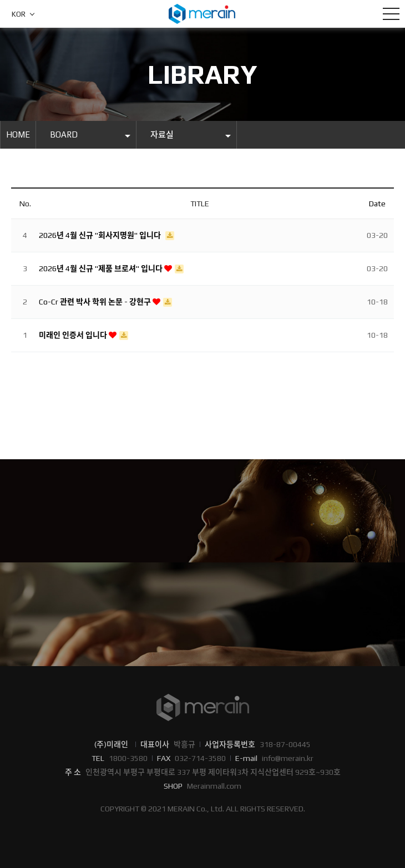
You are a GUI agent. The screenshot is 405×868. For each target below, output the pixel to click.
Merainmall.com (214, 786)
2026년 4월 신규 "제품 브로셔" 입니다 (102, 268)
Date (377, 204)
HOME (18, 134)
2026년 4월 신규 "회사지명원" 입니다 (101, 235)
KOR (19, 14)
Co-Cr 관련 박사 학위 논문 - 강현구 (96, 302)
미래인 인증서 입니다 (74, 335)
